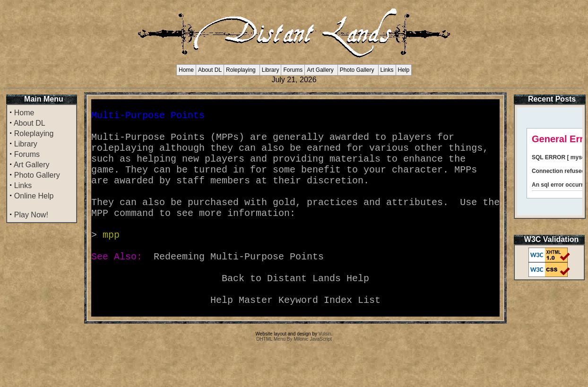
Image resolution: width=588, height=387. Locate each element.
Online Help (34, 196)
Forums (293, 70)
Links (387, 70)
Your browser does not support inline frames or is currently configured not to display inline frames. (550, 161)
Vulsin (325, 372)
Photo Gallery (357, 70)
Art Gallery (320, 70)
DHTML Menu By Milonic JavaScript (294, 377)
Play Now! (31, 215)
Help (404, 70)
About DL (210, 70)
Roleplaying (241, 70)
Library (271, 70)
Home (186, 70)
